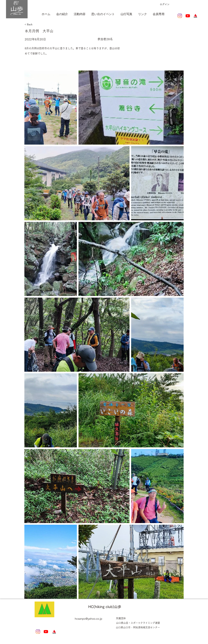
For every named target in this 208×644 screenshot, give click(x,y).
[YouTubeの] (188, 16)
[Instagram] (180, 16)
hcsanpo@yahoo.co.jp (88, 619)
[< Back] (41, 24)
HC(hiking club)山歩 (105, 607)
